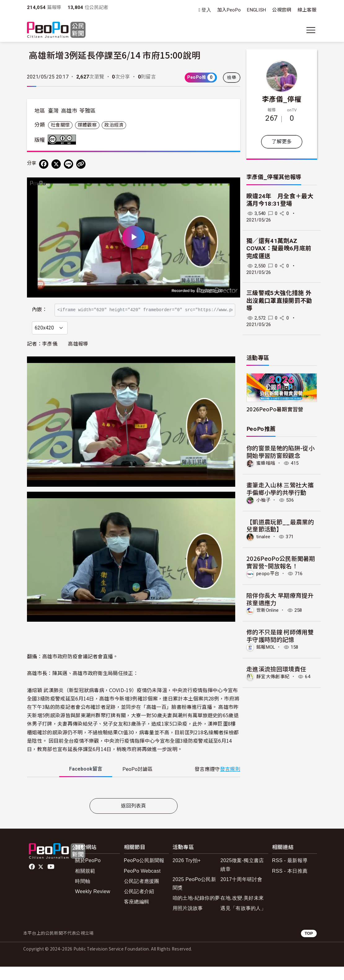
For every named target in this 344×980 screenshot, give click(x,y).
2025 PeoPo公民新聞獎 (194, 897)
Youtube (51, 880)
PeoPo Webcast (142, 884)
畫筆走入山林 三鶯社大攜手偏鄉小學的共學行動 (280, 488)
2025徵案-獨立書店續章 (242, 878)
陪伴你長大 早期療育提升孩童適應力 (280, 599)
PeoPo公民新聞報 (144, 874)
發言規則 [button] (230, 783)
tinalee (263, 537)
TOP (309, 947)
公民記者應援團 (142, 895)
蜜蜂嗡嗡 (266, 463)
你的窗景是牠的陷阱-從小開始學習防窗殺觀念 (280, 452)
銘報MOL (266, 647)
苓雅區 (87, 111)
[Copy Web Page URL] (81, 164)
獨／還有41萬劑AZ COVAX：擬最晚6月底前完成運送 (279, 248)
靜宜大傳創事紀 (273, 677)
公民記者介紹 (139, 905)
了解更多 (282, 142)
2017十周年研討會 (241, 893)
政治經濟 (114, 125)
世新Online (268, 610)
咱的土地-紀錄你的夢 (196, 911)
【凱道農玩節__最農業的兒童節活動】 (280, 525)
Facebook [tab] (86, 783)
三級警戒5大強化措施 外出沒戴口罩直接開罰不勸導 (279, 301)
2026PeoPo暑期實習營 (275, 409)
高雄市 (69, 111)
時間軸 (83, 895)
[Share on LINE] (68, 164)
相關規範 (85, 884)
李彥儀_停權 (282, 99)
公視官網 (282, 10)
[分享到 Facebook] (44, 164)
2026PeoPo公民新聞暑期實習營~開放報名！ (281, 562)
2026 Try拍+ (187, 874)
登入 (206, 10)
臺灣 (53, 111)
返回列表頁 (134, 819)
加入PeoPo (229, 10)
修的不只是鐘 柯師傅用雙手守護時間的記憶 (280, 635)
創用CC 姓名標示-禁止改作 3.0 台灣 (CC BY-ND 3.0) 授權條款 (63, 140)
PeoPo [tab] (137, 783)
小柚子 (263, 500)
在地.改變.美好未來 (242, 911)
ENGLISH (256, 10)
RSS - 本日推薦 (290, 884)
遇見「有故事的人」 (243, 922)
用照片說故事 (188, 922)
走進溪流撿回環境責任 (276, 669)
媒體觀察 (87, 125)
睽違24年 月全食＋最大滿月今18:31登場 (280, 200)
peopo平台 (268, 574)
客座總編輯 (137, 915)
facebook (32, 880)
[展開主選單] (311, 30)
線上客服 (307, 10)
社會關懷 (60, 125)
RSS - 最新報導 (290, 874)
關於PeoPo (88, 874)
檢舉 (232, 78)
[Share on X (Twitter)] (56, 164)
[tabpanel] (134, 802)
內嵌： (40, 307)
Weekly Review (93, 905)
